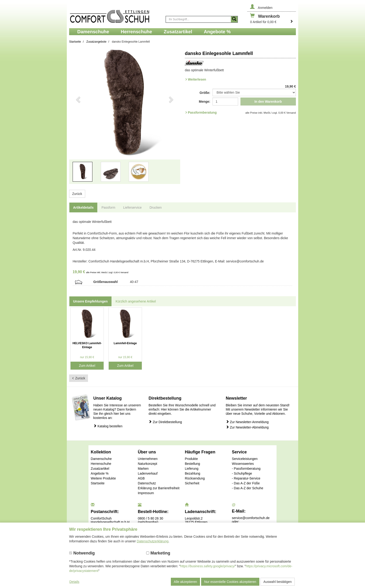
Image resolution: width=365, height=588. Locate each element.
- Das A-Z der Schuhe (248, 488)
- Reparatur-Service (246, 478)
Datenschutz (147, 483)
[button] (78, 119)
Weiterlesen (197, 79)
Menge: (204, 102)
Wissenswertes (243, 464)
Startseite (98, 483)
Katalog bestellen (108, 426)
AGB (141, 478)
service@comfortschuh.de (251, 518)
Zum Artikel (87, 366)
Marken (143, 469)
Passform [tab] (108, 207)
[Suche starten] (234, 19)
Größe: (205, 93)
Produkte (191, 459)
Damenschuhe (101, 459)
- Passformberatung (246, 469)
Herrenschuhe (101, 464)
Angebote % (100, 473)
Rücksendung (195, 478)
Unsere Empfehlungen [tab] (90, 301)
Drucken (155, 207)
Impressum (146, 493)
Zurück (77, 194)
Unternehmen (148, 459)
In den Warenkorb (268, 102)
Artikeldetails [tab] (83, 207)
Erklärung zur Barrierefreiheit (159, 488)
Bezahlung (193, 473)
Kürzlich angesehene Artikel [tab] (136, 301)
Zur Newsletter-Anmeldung (247, 422)
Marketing (158, 553)
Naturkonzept (147, 464)
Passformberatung (202, 112)
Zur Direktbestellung (165, 422)
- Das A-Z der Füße (246, 483)
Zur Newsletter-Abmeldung (247, 427)
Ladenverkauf (148, 473)
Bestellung (192, 464)
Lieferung (192, 469)
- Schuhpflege (242, 473)
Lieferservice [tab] (132, 207)
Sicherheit (192, 483)
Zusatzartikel (100, 469)
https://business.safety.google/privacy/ (208, 566)
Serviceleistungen (245, 459)
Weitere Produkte (103, 478)
